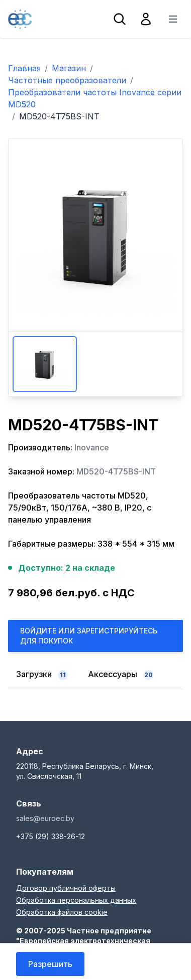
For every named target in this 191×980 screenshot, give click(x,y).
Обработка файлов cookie (62, 912)
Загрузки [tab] (42, 675)
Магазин (69, 68)
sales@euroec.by (45, 818)
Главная (24, 68)
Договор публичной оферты (66, 888)
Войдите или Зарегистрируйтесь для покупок (89, 636)
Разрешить (50, 964)
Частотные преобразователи (67, 80)
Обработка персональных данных (76, 900)
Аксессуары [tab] (121, 675)
